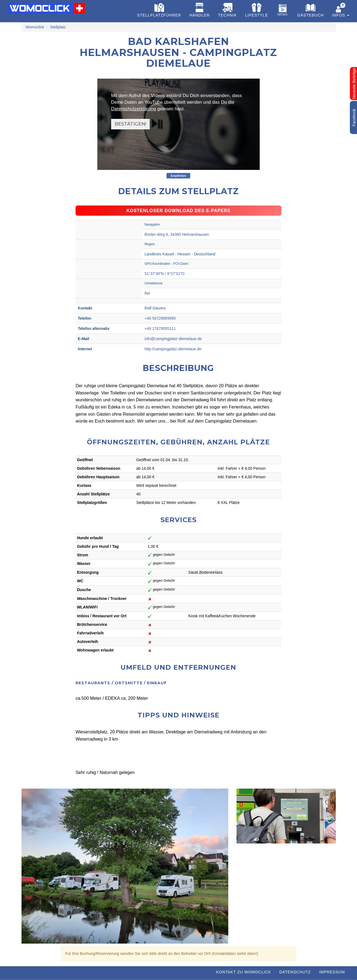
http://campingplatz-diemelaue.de (173, 349)
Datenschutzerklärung (134, 109)
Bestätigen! (130, 124)
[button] (341, 11)
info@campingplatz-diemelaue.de (173, 339)
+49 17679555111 (160, 329)
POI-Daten (181, 264)
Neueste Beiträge (354, 83)
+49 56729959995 (160, 318)
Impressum (332, 972)
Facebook (354, 118)
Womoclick (35, 27)
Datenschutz (295, 972)
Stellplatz (58, 27)
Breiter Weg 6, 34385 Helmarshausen (177, 234)
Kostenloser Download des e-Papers (179, 211)
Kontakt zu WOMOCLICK (244, 972)
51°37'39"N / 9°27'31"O (164, 274)
